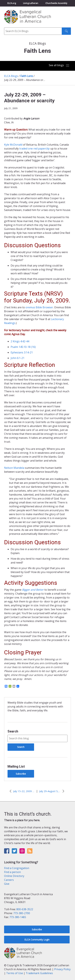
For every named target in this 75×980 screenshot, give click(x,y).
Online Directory (14, 876)
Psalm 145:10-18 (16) (23, 347)
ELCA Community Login (37, 940)
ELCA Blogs (11, 76)
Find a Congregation (17, 868)
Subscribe (21, 774)
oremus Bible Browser (39, 307)
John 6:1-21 (18, 358)
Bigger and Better (33, 590)
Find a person (12, 872)
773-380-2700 (22, 913)
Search (13, 731)
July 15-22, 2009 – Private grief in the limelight (24, 791)
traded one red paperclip (34, 149)
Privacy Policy (62, 969)
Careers (9, 880)
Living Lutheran (31, 3)
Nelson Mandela (14, 468)
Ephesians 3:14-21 (22, 352)
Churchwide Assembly (56, 3)
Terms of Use (15, 973)
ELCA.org (12, 3)
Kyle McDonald (13, 145)
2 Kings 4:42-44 (20, 341)
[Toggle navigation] (59, 66)
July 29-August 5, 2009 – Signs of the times (50, 791)
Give (7, 884)
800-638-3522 (25, 909)
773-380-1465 (18, 917)
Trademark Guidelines (39, 973)
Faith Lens (27, 76)
